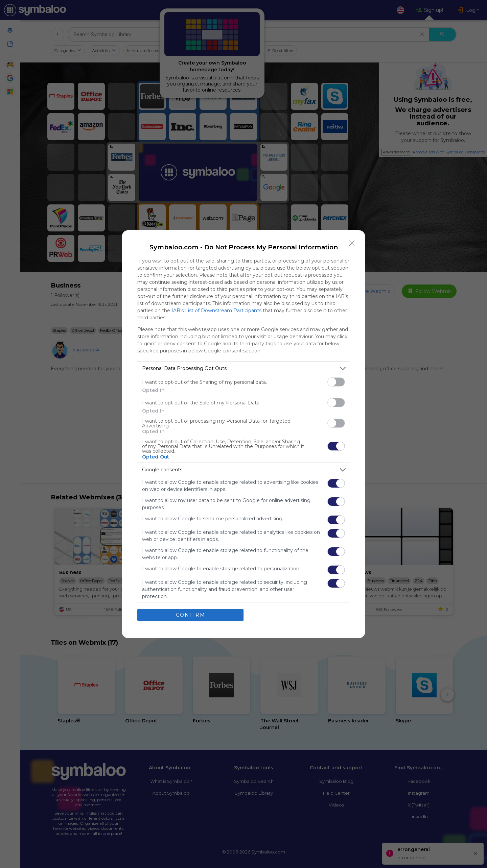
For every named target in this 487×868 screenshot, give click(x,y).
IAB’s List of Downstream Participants (216, 311)
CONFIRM (191, 615)
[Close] (352, 243)
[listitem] (243, 368)
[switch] (336, 382)
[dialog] (243, 434)
